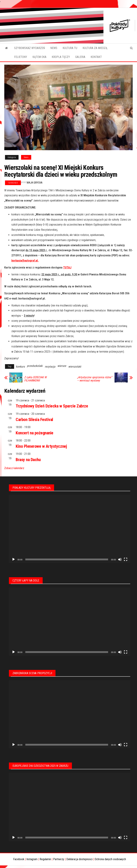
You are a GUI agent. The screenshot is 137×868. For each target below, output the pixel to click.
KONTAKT (96, 57)
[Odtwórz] (14, 559)
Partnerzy (59, 859)
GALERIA (80, 57)
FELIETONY (21, 57)
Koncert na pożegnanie (35, 433)
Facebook (19, 859)
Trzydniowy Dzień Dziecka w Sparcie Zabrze (52, 406)
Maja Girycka (35, 183)
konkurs (20, 367)
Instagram (32, 859)
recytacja (50, 367)
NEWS (54, 48)
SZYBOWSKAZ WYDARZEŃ (30, 48)
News (26, 157)
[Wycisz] (120, 559)
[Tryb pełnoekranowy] (126, 559)
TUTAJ (67, 268)
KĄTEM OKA (39, 57)
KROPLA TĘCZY (61, 57)
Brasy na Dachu (28, 460)
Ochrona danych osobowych (110, 859)
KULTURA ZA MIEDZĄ (95, 48)
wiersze (62, 366)
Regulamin (45, 859)
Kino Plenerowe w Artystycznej (41, 446)
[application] (70, 529)
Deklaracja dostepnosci (79, 859)
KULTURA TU (70, 48)
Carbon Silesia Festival (34, 420)
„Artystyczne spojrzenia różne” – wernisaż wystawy (95, 379)
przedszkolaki (35, 366)
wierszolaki (75, 367)
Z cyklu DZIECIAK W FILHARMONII (35, 379)
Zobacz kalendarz (14, 468)
